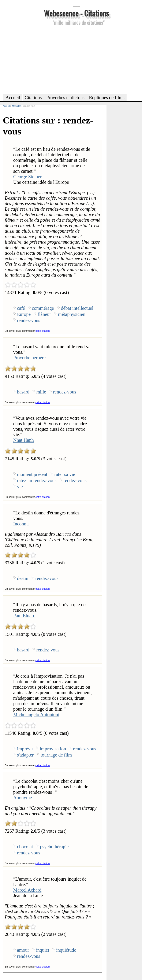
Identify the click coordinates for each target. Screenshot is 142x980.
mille (41, 392)
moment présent (32, 474)
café (21, 308)
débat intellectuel (77, 308)
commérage (43, 308)
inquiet (43, 950)
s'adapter (25, 755)
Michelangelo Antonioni (36, 715)
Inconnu (21, 524)
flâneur (44, 314)
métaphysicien (72, 314)
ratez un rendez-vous (37, 480)
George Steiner (27, 177)
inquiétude (66, 950)
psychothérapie (54, 847)
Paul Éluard (24, 616)
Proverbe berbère (29, 358)
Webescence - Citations (76, 13)
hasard (23, 392)
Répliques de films (107, 98)
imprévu (25, 749)
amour (23, 950)
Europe (24, 314)
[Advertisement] (76, 59)
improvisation (53, 749)
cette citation (43, 331)
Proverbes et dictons (66, 98)
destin (23, 578)
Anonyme (22, 798)
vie (20, 487)
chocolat (25, 847)
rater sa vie (65, 474)
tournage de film (56, 755)
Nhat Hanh (23, 440)
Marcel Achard (27, 890)
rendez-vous (28, 320)
